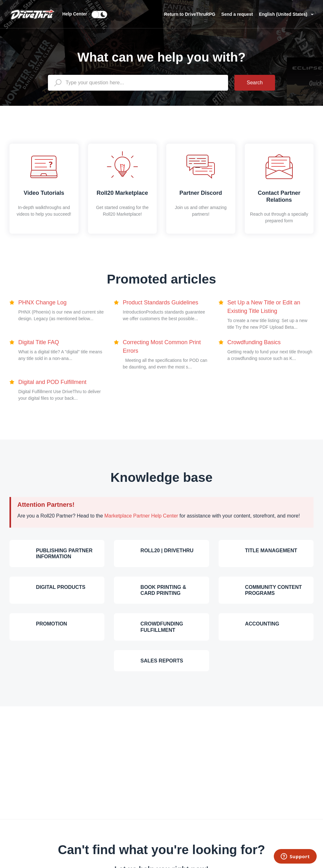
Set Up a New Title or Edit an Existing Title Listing (264, 307)
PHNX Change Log (42, 302)
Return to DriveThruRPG (190, 14)
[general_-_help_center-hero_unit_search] (138, 83)
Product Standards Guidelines (160, 302)
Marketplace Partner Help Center (141, 516)
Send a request (238, 14)
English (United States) (284, 14)
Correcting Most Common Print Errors (162, 347)
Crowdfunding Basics (254, 342)
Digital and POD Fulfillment (52, 382)
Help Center (75, 14)
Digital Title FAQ (39, 342)
